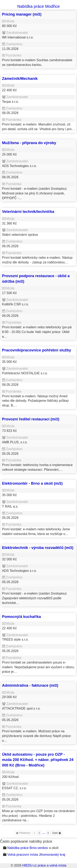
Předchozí (23, 833)
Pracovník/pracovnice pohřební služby (37, 350)
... (44, 833)
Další (57, 833)
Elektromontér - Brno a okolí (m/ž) (32, 483)
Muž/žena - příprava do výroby (29, 143)
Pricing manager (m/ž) (22, 14)
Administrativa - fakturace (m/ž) (30, 685)
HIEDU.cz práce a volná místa (44, 865)
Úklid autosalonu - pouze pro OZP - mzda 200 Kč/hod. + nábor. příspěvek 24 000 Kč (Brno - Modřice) (38, 760)
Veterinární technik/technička (28, 212)
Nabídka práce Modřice (38, 6)
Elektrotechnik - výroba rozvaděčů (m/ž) (38, 548)
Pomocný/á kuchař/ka (21, 617)
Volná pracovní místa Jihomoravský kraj (36, 855)
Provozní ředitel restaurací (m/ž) (31, 419)
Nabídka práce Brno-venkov (28, 848)
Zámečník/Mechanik (20, 78)
